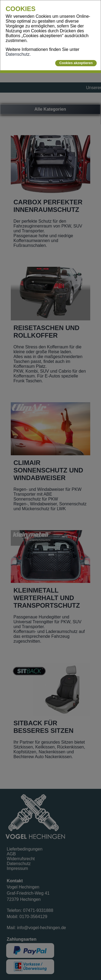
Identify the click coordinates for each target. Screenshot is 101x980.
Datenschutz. (18, 54)
